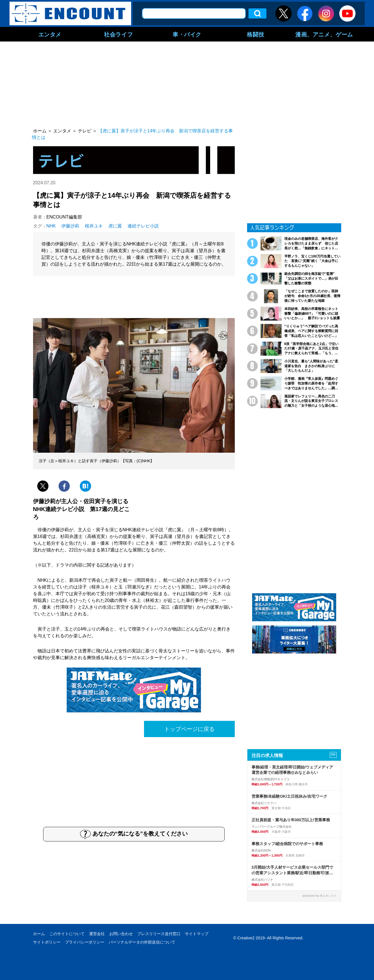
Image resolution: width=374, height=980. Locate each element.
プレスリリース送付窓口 (159, 934)
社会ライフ (118, 34)
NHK (51, 226)
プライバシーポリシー (85, 942)
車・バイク (187, 34)
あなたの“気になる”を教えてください (134, 834)
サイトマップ (197, 934)
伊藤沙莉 (70, 226)
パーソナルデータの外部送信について (142, 942)
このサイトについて (67, 934)
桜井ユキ (94, 226)
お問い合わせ (121, 934)
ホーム (39, 934)
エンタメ (50, 34)
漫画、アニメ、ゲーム (324, 34)
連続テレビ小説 (143, 226)
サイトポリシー (47, 942)
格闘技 (255, 34)
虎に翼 (115, 226)
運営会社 (97, 934)
